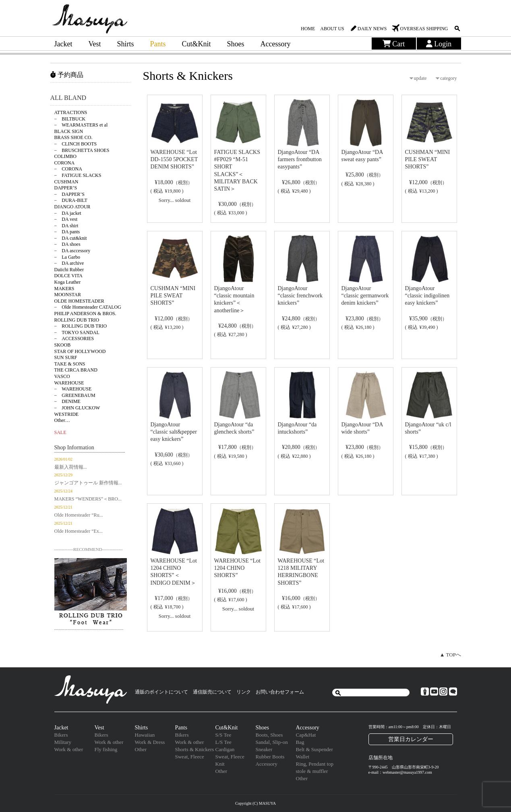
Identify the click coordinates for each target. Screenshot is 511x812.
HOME (308, 29)
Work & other (69, 749)
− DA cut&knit (71, 238)
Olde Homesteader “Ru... (79, 515)
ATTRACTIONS (71, 112)
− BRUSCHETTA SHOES (82, 150)
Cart (394, 44)
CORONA (65, 163)
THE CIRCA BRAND (76, 370)
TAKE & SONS (70, 364)
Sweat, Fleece (190, 757)
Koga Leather (68, 282)
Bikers (61, 735)
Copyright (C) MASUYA (256, 803)
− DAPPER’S (69, 194)
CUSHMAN (66, 182)
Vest (94, 44)
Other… (62, 420)
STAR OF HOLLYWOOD (80, 351)
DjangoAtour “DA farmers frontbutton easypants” (300, 159)
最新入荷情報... (71, 467)
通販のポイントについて (161, 692)
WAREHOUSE (69, 383)
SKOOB (63, 345)
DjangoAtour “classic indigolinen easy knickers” (427, 296)
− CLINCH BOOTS (76, 144)
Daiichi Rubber (69, 270)
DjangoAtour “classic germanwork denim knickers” (365, 296)
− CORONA (68, 169)
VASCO (62, 376)
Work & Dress (150, 742)
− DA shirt (66, 226)
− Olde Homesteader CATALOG (88, 307)
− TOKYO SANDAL (77, 332)
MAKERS (64, 289)
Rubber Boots (270, 757)
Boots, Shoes (269, 735)
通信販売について (212, 692)
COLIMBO (65, 156)
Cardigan (225, 749)
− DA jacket (68, 213)
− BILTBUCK (70, 119)
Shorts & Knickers (195, 749)
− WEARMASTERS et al (81, 125)
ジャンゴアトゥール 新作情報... (88, 483)
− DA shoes (67, 244)
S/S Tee (223, 735)
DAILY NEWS (372, 29)
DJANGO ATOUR (72, 207)
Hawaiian (145, 735)
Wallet (303, 757)
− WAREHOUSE (73, 389)
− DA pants (67, 232)
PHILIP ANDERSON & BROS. (85, 314)
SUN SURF (66, 357)
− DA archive (69, 263)
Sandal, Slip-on (272, 742)
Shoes (236, 44)
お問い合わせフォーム (280, 692)
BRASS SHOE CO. (73, 137)
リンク (244, 692)
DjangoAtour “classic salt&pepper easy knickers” (174, 432)
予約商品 (67, 75)
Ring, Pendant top (315, 764)
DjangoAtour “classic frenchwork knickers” (300, 296)
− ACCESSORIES (74, 339)
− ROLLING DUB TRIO (81, 326)
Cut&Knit (197, 44)
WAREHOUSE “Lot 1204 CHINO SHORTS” (238, 568)
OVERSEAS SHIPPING (424, 29)
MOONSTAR (68, 295)
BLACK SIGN (69, 131)
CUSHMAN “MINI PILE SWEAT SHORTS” (428, 159)
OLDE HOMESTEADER (79, 301)
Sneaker (264, 749)
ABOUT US (332, 29)
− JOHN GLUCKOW (77, 408)
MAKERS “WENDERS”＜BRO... (88, 499)
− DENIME (67, 401)
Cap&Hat (306, 735)
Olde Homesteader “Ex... (79, 531)
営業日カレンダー (411, 739)
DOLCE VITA (68, 276)
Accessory (276, 44)
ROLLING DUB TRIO (77, 320)
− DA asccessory (72, 251)
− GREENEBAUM (75, 395)
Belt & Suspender (314, 749)
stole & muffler (312, 771)
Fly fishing (106, 749)
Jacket (63, 44)
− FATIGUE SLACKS (78, 175)
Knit (220, 764)
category (448, 78)
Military (63, 742)
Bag (300, 742)
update (420, 78)
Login (439, 44)
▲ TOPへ (450, 655)
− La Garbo (67, 257)
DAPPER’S (66, 188)
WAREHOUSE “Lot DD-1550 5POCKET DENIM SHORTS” (174, 159)
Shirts (125, 44)
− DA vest (66, 219)
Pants (158, 44)
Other (141, 749)
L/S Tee (223, 742)
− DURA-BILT (71, 200)
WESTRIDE (67, 414)
